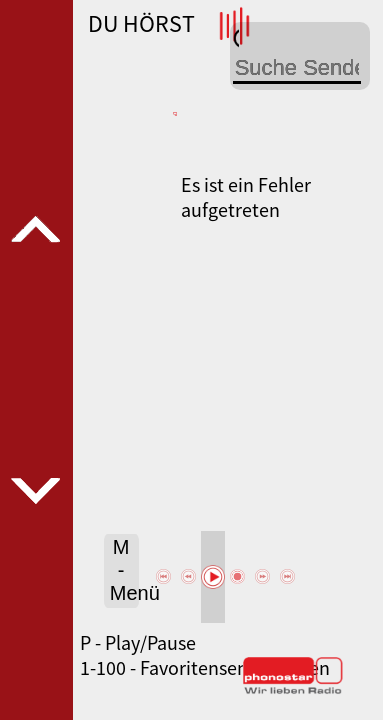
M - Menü (124, 570)
